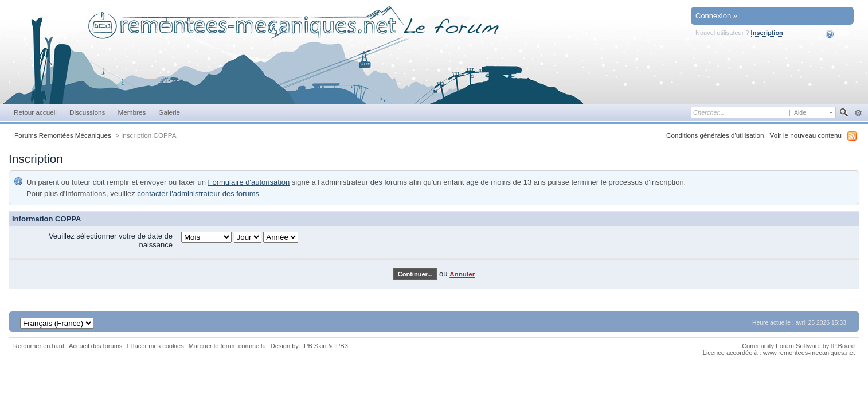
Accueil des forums (95, 346)
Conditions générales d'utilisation (715, 135)
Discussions (87, 112)
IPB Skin (314, 346)
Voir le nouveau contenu (806, 135)
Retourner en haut (39, 346)
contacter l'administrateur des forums (198, 194)
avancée (858, 113)
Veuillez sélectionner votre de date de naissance (111, 240)
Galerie (169, 112)
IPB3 (341, 346)
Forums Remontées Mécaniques (63, 135)
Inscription (767, 33)
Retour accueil (35, 112)
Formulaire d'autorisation (249, 182)
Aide (837, 34)
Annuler (462, 274)
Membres (132, 112)
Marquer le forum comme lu (227, 346)
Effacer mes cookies (155, 346)
